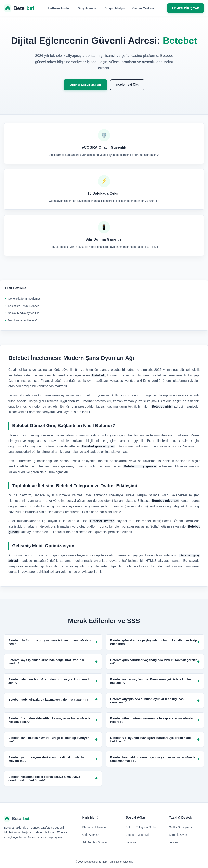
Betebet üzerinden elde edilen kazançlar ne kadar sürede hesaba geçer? (53, 720)
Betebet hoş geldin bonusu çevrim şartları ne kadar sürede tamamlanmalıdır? (155, 759)
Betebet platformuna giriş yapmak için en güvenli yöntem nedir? (53, 642)
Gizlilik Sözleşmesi (181, 827)
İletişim (173, 842)
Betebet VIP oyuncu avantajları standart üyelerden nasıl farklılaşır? (155, 740)
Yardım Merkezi (143, 8)
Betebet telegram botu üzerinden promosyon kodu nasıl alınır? (53, 681)
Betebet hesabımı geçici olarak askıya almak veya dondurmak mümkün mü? (53, 778)
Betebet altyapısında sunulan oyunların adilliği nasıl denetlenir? (155, 701)
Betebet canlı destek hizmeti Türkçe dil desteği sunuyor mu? (53, 740)
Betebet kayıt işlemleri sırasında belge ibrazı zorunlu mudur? (53, 662)
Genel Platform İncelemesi (25, 299)
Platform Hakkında (94, 827)
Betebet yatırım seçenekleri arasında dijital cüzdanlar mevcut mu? (53, 759)
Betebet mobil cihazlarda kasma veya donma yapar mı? (53, 699)
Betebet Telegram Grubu (141, 827)
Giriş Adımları (87, 8)
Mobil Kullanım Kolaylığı (23, 320)
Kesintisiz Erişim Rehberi (24, 306)
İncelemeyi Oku (127, 85)
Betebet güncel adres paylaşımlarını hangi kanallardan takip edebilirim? (155, 642)
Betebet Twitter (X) (137, 835)
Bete (19, 8)
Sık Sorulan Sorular (95, 842)
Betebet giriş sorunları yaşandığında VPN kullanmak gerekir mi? (155, 662)
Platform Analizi (59, 8)
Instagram (132, 842)
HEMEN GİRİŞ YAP (186, 8)
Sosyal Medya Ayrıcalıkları (25, 313)
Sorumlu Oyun (178, 835)
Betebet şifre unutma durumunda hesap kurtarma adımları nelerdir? (155, 720)
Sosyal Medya (114, 8)
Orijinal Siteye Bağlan (85, 85)
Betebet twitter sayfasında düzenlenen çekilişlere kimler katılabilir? (155, 681)
